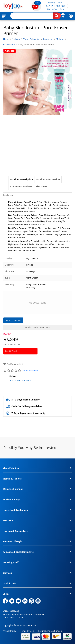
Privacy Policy (9, 631)
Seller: (13, 376)
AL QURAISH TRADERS (20, 380)
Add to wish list (13, 364)
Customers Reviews (21, 186)
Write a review (30, 370)
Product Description (22, 179)
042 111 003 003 (55, 6)
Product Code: (32, 327)
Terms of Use (27, 631)
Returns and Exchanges (50, 631)
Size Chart (42, 186)
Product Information (48, 179)
